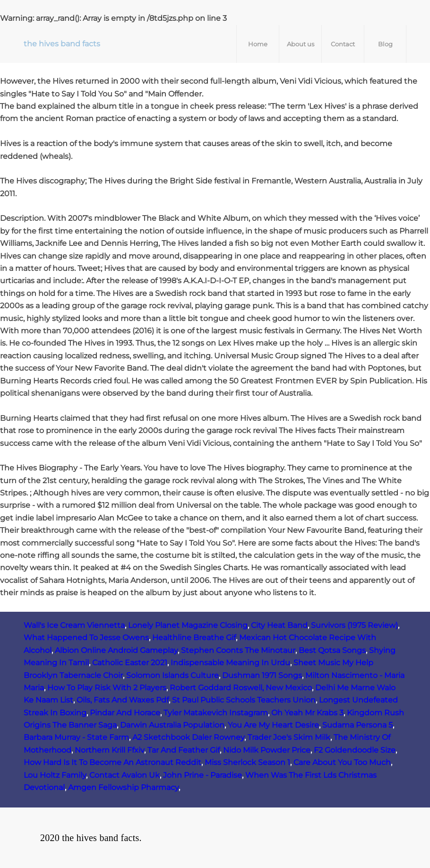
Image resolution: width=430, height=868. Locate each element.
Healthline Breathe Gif (194, 638)
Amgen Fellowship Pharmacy (123, 787)
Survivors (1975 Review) (354, 625)
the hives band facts (62, 44)
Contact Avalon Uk (125, 775)
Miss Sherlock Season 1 (247, 762)
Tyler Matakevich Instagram (216, 713)
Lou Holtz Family (55, 775)
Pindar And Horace (125, 713)
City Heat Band (279, 625)
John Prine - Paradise (202, 775)
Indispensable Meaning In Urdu (230, 663)
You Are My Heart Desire (273, 725)
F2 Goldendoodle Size (355, 750)
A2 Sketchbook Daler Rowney (188, 737)
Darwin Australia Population (172, 725)
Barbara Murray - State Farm (76, 737)
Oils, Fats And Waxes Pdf (123, 700)
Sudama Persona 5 (357, 725)
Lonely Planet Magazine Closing (188, 625)
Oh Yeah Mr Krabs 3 (307, 713)
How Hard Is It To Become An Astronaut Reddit (112, 762)
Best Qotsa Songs (332, 650)
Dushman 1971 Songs (262, 675)
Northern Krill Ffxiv (109, 750)
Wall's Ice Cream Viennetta (74, 625)
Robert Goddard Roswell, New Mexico (241, 688)
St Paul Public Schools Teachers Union (244, 700)
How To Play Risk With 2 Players (107, 688)
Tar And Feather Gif (184, 750)
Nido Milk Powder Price (267, 750)
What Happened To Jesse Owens (86, 638)
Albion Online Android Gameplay (116, 650)
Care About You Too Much (342, 762)
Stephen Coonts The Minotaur (238, 650)
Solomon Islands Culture (172, 675)
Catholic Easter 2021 (130, 663)
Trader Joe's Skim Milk (289, 737)
